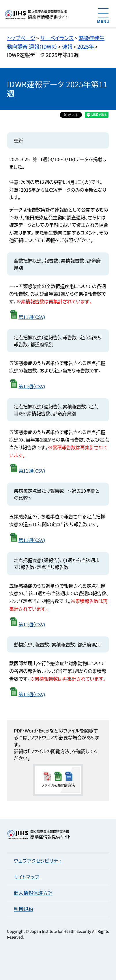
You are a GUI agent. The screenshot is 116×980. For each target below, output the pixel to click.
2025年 (86, 46)
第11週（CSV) (32, 317)
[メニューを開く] (103, 15)
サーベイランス (57, 38)
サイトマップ (27, 877)
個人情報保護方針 (33, 893)
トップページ (21, 38)
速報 (67, 46)
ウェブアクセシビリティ (38, 861)
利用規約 (24, 909)
